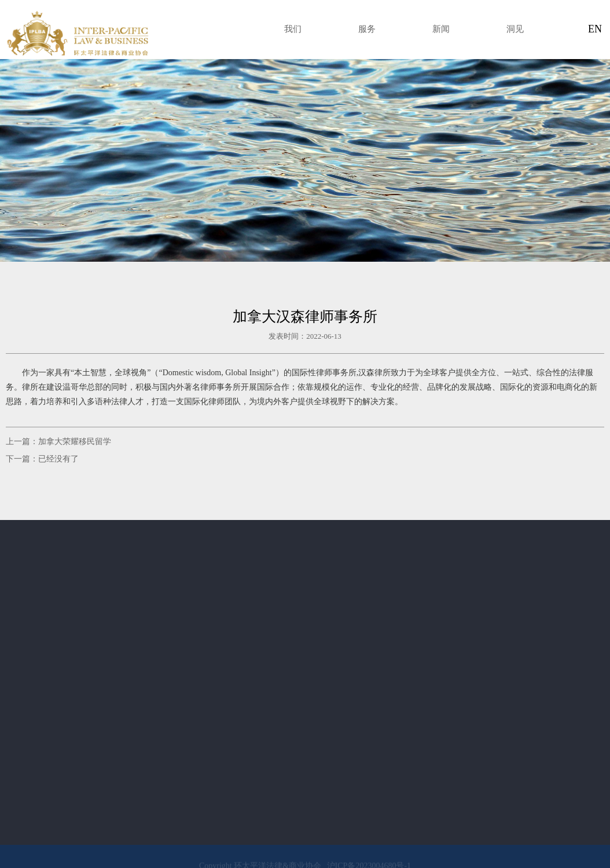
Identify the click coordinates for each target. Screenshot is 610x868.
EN (595, 29)
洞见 (515, 29)
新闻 (441, 29)
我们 (293, 29)
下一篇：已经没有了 (42, 459)
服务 (367, 29)
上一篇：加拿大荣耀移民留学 (58, 442)
